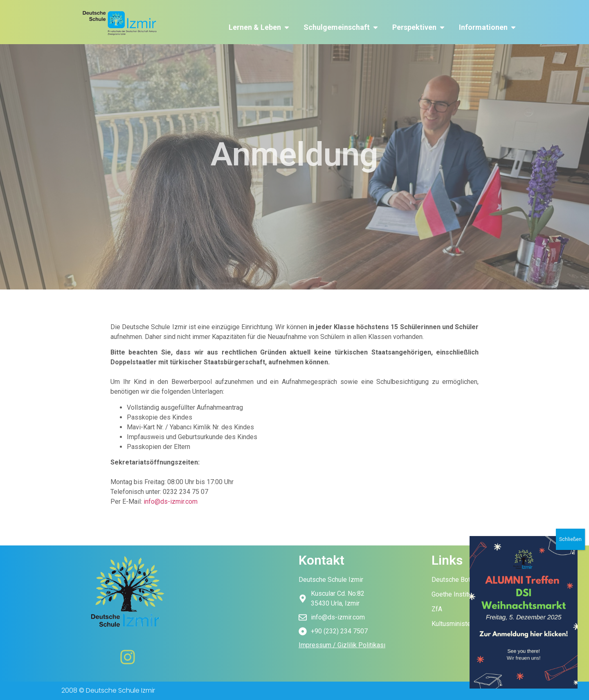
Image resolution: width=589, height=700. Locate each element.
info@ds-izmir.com (171, 501)
